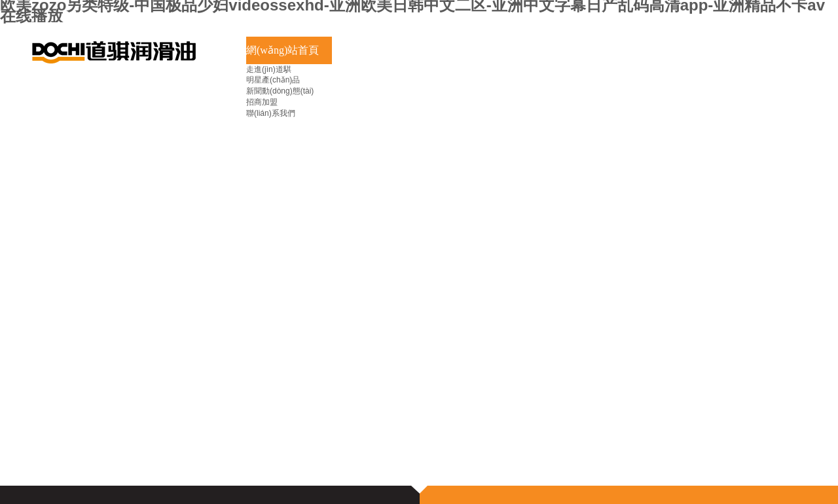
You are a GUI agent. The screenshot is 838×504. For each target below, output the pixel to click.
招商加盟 (262, 102)
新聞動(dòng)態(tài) (280, 91)
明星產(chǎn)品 (273, 80)
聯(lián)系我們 (271, 113)
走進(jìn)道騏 (269, 69)
